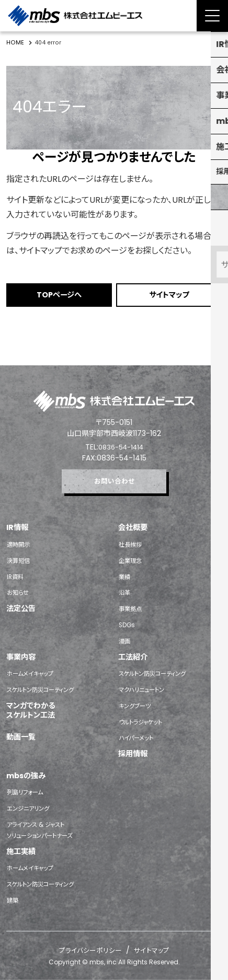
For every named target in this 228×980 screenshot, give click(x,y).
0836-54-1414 (121, 440)
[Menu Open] (212, 16)
